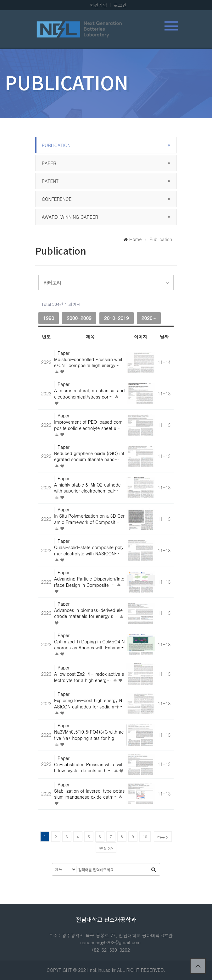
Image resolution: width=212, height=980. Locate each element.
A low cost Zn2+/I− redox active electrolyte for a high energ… (89, 677)
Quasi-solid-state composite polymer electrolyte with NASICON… (89, 550)
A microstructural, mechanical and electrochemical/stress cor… (89, 394)
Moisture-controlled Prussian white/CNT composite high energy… (88, 362)
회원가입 (98, 5)
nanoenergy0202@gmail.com (110, 942)
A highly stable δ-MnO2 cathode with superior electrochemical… (87, 488)
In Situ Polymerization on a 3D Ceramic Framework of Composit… (89, 519)
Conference (57, 199)
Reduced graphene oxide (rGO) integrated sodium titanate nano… (89, 456)
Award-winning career (70, 217)
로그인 (120, 5)
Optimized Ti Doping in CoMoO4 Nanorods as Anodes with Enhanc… (89, 645)
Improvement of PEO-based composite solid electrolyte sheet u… (88, 425)
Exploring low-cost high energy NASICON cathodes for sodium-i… (88, 703)
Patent (50, 181)
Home (133, 239)
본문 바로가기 (0, 0)
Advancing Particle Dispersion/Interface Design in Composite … (89, 582)
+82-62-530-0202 (111, 950)
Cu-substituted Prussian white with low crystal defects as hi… (88, 768)
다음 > (163, 837)
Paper (49, 163)
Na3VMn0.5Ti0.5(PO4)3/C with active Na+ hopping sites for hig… (89, 735)
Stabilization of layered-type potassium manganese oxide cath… (89, 794)
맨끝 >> (106, 848)
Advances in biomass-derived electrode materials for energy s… (88, 613)
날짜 (164, 337)
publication (56, 145)
